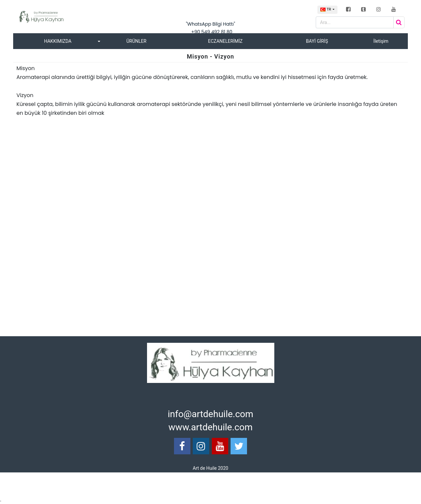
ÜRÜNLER (136, 41)
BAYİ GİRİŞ (317, 41)
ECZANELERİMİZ (225, 41)
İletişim (381, 41)
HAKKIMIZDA (58, 41)
